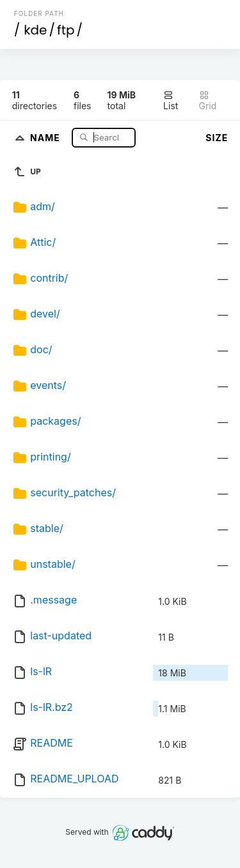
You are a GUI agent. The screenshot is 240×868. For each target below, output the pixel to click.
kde (35, 30)
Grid (208, 101)
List (171, 101)
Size (217, 138)
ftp (66, 30)
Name (46, 137)
